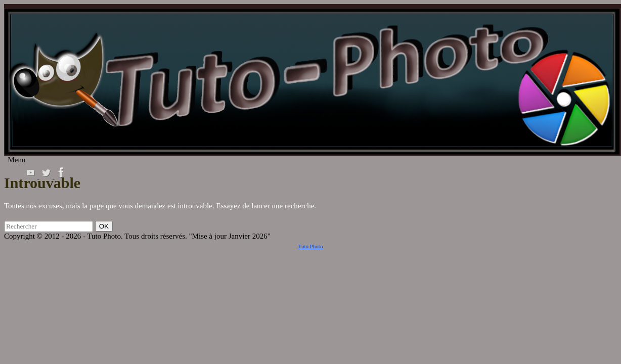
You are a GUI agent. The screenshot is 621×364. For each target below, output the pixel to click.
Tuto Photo (311, 246)
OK (106, 226)
